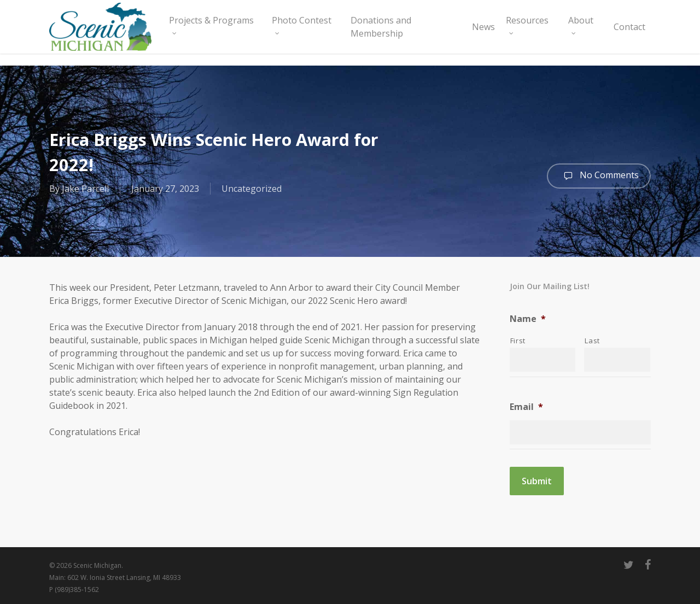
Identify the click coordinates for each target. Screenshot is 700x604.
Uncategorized (252, 189)
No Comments (599, 176)
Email (526, 407)
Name (528, 319)
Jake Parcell (85, 189)
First (518, 341)
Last (592, 341)
